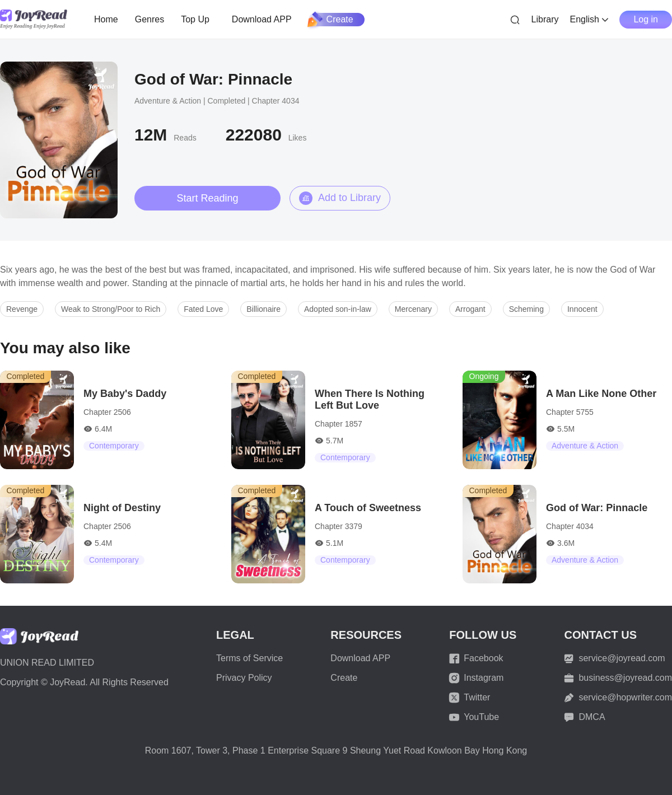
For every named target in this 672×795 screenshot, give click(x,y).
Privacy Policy (244, 678)
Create (331, 20)
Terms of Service (249, 658)
